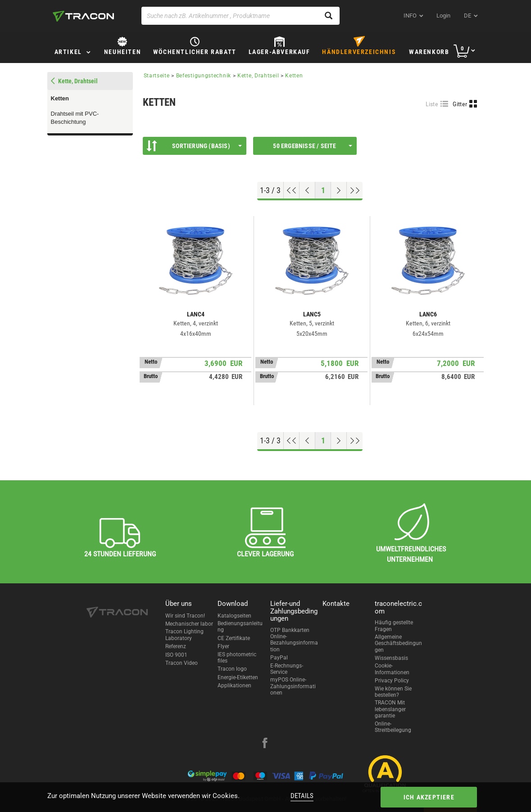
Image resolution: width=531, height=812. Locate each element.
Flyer (223, 646)
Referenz (176, 646)
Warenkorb (429, 52)
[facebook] (265, 744)
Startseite (157, 76)
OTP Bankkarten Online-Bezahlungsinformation (294, 640)
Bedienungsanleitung (240, 627)
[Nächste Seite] (339, 190)
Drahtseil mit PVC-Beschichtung (75, 118)
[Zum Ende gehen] (355, 190)
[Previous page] (307, 190)
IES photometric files (237, 658)
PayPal (279, 658)
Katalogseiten (234, 616)
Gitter (460, 104)
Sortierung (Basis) (194, 146)
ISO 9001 (176, 655)
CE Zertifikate (234, 638)
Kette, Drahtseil (258, 76)
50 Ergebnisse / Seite (312, 146)
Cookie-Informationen (392, 669)
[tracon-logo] (83, 16)
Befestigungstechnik (204, 76)
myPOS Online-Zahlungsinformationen (293, 686)
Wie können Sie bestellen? (393, 692)
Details (302, 796)
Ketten (60, 98)
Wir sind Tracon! (185, 616)
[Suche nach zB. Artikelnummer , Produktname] (241, 16)
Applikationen (234, 686)
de (467, 16)
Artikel (68, 52)
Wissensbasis (391, 658)
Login (443, 16)
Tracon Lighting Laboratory (184, 635)
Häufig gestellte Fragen (394, 626)
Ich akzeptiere (429, 797)
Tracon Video (182, 663)
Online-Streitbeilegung (393, 727)
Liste (432, 104)
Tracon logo (232, 669)
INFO (410, 16)
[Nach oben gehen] (292, 190)
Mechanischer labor (189, 624)
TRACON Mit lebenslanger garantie (390, 709)
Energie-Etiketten (238, 677)
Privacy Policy (392, 681)
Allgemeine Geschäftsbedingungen (398, 643)
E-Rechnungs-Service (287, 669)
